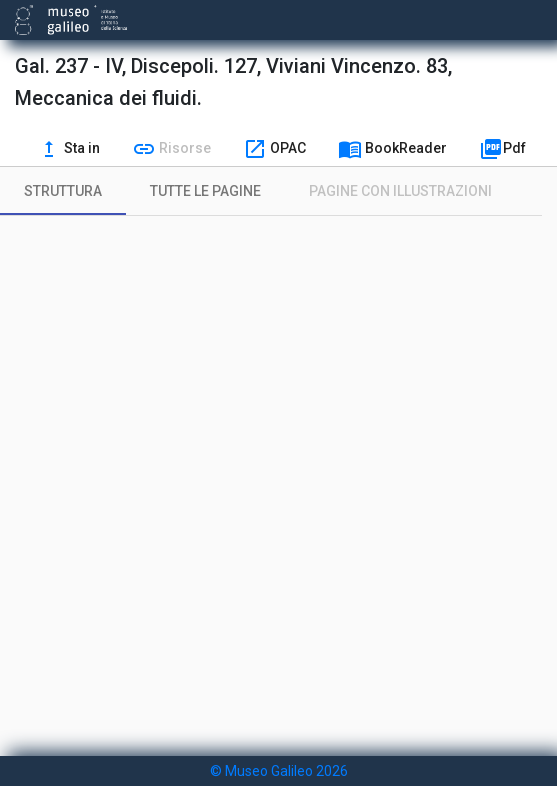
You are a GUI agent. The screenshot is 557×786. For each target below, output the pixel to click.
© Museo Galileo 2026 (279, 771)
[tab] (63, 191)
